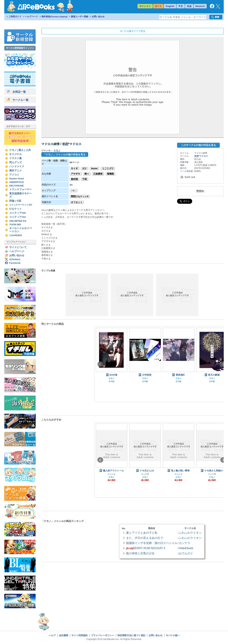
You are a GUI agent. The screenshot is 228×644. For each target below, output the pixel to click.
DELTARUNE (17, 186)
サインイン (145, 6)
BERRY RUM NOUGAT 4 (149, 548)
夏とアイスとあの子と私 (142, 533)
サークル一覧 (18, 100)
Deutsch (200, 6)
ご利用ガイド (15, 17)
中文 (181, 6)
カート (158, 6)
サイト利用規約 (80, 635)
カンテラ (185, 543)
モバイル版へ (173, 635)
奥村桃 (74, 179)
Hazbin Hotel (17, 179)
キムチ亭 (145, 474)
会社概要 (64, 635)
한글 (189, 6)
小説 (19, 201)
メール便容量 (186, 171)
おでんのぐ (186, 553)
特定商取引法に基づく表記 (131, 635)
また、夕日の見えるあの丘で (145, 538)
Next (223, 364)
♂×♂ (73, 190)
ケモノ (13, 150)
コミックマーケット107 (21, 205)
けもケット (15, 209)
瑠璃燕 (110, 174)
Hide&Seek (186, 548)
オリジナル (15, 154)
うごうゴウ (108, 168)
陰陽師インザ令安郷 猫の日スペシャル (152, 543)
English (170, 6)
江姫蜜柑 (98, 174)
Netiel (94, 168)
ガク (84, 168)
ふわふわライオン (190, 533)
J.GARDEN (15, 235)
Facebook (15, 263)
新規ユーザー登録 (80, 17)
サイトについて (18, 247)
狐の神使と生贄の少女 (140, 553)
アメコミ (14, 175)
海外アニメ (15, 171)
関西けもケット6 (80, 196)
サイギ (74, 168)
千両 (84, 179)
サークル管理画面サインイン (20, 48)
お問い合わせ (98, 17)
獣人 (21, 150)
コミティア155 (18, 213)
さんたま (112, 474)
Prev (100, 364)
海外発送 (55, 17)
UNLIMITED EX (18, 221)
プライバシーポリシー (103, 635)
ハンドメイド (17, 166)
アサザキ (76, 174)
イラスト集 (15, 158)
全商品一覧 (16, 92)
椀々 (87, 174)
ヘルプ (52, 635)
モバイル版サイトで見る (133, 31)
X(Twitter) (15, 259)
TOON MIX (15, 224)
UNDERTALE (17, 182)
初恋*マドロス (201, 156)
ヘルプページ (31, 17)
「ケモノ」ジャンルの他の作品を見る (64, 154)
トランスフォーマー (20, 189)
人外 (28, 150)
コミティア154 (18, 217)
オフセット (77, 202)
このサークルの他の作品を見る (198, 145)
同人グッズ (15, 162)
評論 (12, 201)
